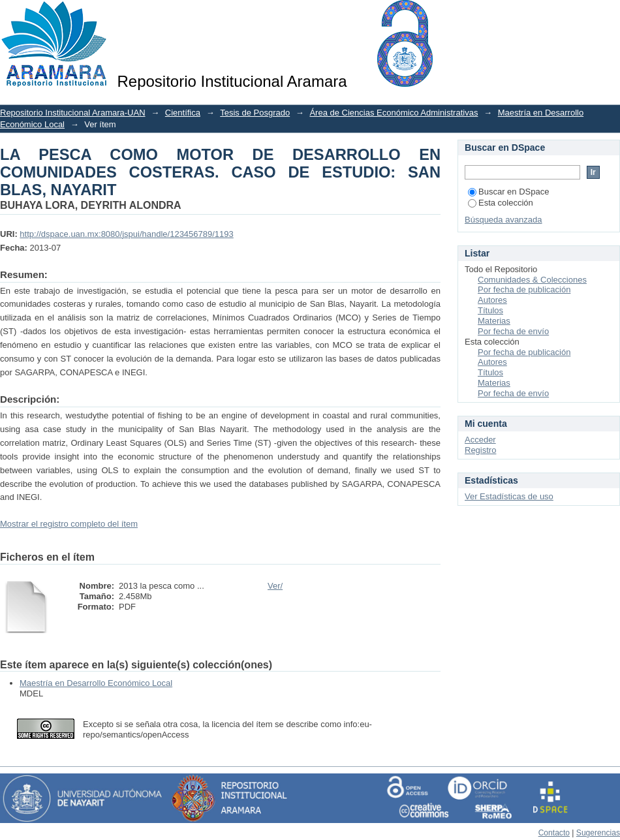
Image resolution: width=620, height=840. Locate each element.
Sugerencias (598, 833)
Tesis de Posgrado (255, 113)
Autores (492, 300)
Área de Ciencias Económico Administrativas (394, 113)
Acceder (480, 440)
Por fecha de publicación (524, 289)
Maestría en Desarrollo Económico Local (96, 683)
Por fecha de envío (513, 331)
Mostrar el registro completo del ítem (69, 524)
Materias (494, 321)
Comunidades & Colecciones (532, 280)
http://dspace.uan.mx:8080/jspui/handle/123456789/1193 (126, 234)
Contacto (554, 833)
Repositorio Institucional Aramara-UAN (73, 113)
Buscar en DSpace (508, 192)
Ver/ (275, 586)
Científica (183, 113)
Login (610, 16)
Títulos (490, 310)
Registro (480, 450)
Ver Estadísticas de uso (509, 496)
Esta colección (501, 203)
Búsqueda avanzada (504, 220)
